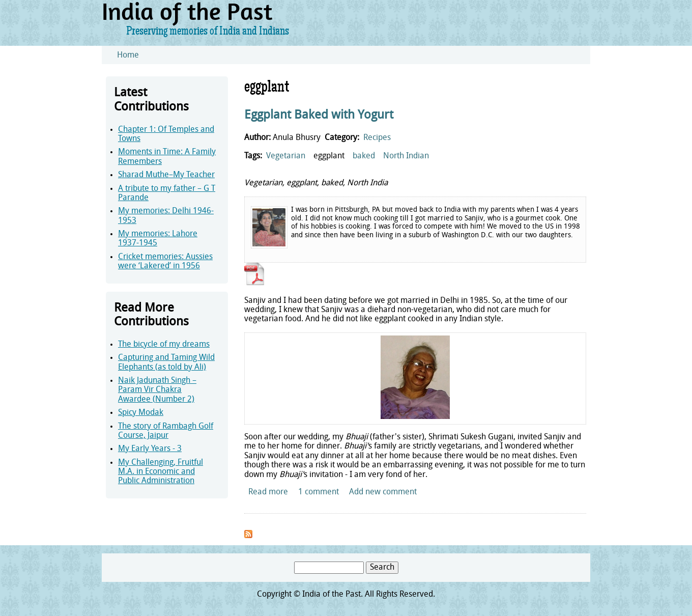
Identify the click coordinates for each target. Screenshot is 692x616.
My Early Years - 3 (150, 449)
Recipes (377, 138)
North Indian (406, 156)
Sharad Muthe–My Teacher (166, 175)
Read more (268, 492)
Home (128, 55)
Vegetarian (286, 156)
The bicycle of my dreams (164, 345)
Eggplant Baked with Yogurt (319, 116)
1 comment (319, 492)
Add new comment (383, 492)
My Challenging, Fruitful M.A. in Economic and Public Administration (161, 472)
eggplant (329, 156)
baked (364, 156)
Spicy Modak (141, 413)
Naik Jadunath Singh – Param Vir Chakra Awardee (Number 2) (157, 390)
